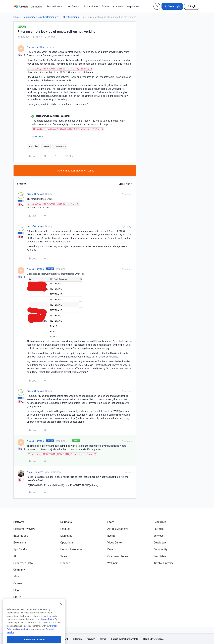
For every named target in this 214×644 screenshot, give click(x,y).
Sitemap (77, 639)
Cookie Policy (47, 632)
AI (15, 556)
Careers (18, 583)
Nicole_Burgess (35, 472)
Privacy (91, 639)
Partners (158, 529)
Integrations (21, 536)
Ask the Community (48, 17)
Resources (160, 522)
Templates (160, 556)
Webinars (113, 563)
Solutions (66, 522)
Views (46, 146)
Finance (65, 563)
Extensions (20, 542)
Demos (112, 549)
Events (105, 6)
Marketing (66, 536)
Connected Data (23, 563)
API (66, 639)
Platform (19, 522)
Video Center (115, 542)
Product (65, 529)
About (17, 576)
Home (16, 17)
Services (158, 536)
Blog (16, 590)
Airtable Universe (164, 563)
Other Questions (70, 17)
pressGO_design (35, 194)
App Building (21, 549)
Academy (118, 6)
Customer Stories (118, 556)
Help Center (133, 6)
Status (17, 597)
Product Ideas (91, 6)
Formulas (33, 146)
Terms (103, 639)
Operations (67, 542)
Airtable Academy (118, 529)
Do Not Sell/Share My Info (125, 639)
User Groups (73, 6)
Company (19, 570)
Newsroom (20, 604)
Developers (160, 542)
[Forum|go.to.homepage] (28, 6)
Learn (111, 522)
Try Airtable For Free (25, 611)
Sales (64, 556)
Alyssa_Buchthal (36, 47)
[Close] (61, 617)
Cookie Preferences (153, 639)
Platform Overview (24, 529)
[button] (172, 6)
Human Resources (71, 549)
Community (29, 17)
